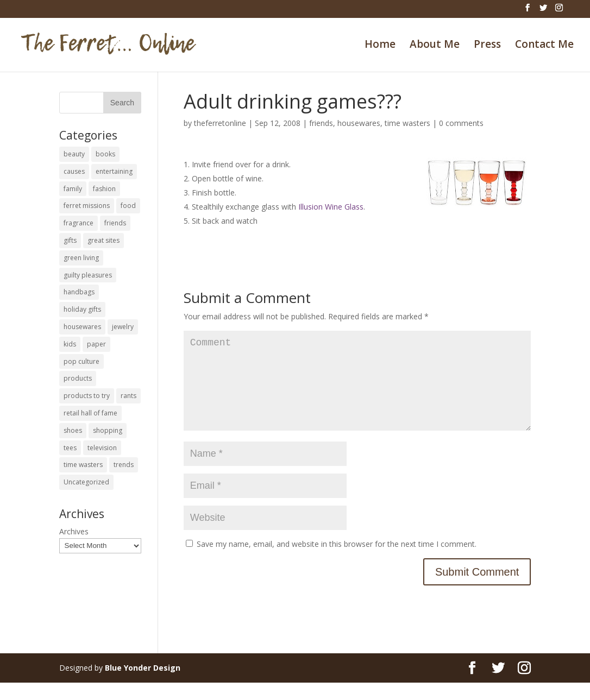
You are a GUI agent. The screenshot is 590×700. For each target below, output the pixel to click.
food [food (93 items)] (128, 206)
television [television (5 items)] (102, 448)
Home (380, 46)
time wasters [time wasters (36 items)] (83, 465)
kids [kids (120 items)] (70, 344)
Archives (74, 531)
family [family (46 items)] (73, 189)
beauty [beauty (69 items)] (74, 154)
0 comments (461, 123)
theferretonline (220, 123)
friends (321, 123)
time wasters (407, 123)
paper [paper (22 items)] (96, 344)
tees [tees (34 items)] (70, 448)
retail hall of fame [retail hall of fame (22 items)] (90, 413)
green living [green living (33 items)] (81, 258)
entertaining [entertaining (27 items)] (114, 171)
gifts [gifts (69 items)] (70, 240)
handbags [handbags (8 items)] (79, 292)
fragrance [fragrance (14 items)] (79, 223)
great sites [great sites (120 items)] (103, 240)
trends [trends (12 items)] (124, 465)
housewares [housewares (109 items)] (82, 327)
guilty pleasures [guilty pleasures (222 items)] (88, 275)
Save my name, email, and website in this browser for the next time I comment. (337, 561)
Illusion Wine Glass (331, 207)
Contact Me (544, 46)
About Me (435, 46)
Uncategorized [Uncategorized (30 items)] (86, 482)
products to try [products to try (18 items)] (87, 396)
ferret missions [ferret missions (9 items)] (87, 206)
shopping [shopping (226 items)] (108, 430)
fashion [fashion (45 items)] (104, 189)
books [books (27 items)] (105, 154)
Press (487, 46)
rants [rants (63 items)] (128, 396)
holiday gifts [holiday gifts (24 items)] (82, 309)
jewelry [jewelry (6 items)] (123, 327)
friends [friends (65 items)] (115, 223)
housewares (359, 123)
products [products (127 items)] (78, 378)
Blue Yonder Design (143, 685)
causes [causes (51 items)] (74, 171)
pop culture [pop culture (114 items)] (81, 361)
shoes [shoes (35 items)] (73, 430)
